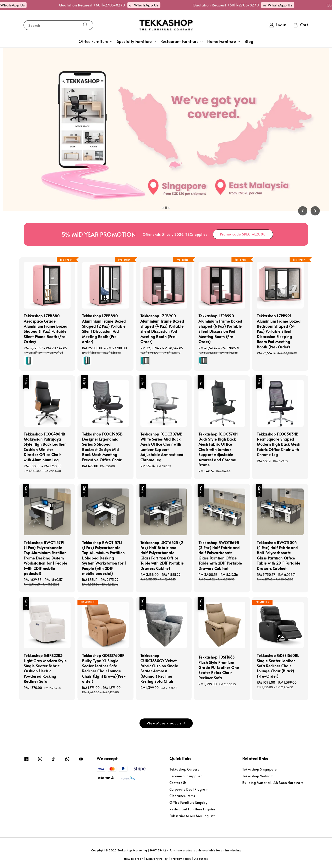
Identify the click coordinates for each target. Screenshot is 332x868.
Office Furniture (93, 41)
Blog (249, 41)
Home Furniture (222, 41)
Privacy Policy (181, 859)
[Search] (86, 25)
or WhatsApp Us (25, 5)
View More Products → (166, 723)
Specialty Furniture (134, 41)
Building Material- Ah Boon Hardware (273, 783)
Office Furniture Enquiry (188, 802)
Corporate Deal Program (189, 789)
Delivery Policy (157, 859)
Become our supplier (186, 776)
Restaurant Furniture (180, 41)
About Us (201, 859)
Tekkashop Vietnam (258, 776)
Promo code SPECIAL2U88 (243, 234)
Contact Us (178, 783)
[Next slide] (315, 211)
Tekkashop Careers (184, 769)
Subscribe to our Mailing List (192, 816)
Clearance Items (182, 796)
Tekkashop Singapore (259, 769)
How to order (133, 859)
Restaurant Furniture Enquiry (192, 809)
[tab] (163, 208)
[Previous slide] (303, 211)
